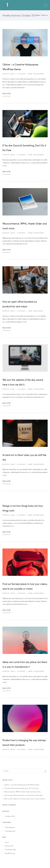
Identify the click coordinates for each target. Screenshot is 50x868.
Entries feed (9, 846)
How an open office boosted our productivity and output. (20, 304)
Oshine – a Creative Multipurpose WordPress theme (20, 67)
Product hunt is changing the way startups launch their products (24, 743)
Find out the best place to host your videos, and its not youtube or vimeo (25, 587)
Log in (7, 842)
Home (38, 15)
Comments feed (10, 850)
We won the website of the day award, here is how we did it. (23, 382)
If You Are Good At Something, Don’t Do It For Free (24, 148)
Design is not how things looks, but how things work (23, 508)
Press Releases (10, 827)
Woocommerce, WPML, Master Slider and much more (25, 226)
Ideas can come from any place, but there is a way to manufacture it (25, 665)
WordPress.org (10, 853)
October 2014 (10, 816)
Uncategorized (10, 831)
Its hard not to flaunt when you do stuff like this (24, 458)
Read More (7, 95)
